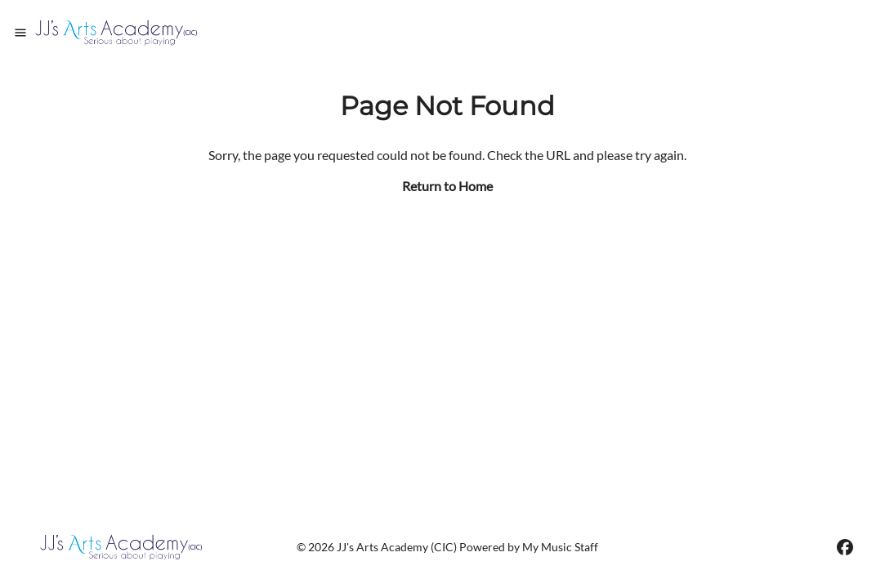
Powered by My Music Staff (529, 547)
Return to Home (447, 186)
